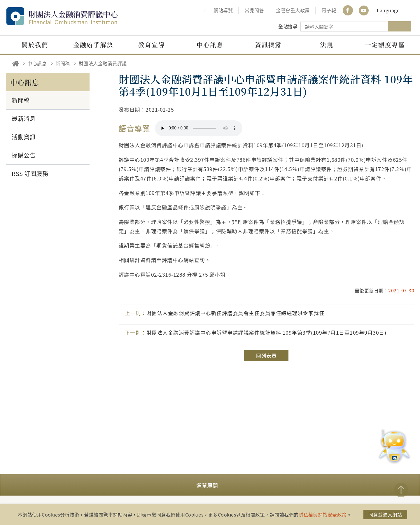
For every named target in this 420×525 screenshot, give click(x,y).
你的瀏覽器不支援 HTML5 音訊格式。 (199, 128)
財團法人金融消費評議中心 (74, 16)
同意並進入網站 (385, 515)
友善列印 (375, 63)
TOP (401, 490)
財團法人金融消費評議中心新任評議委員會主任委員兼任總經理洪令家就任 (225, 313)
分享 (359, 63)
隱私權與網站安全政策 (323, 515)
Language (388, 10)
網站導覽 (223, 10)
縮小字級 (408, 63)
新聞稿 (63, 63)
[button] (210, 485)
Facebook (348, 10)
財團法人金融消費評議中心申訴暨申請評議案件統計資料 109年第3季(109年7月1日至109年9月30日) (256, 332)
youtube (364, 10)
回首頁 (16, 63)
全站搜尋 (288, 26)
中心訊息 (37, 63)
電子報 (329, 10)
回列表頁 (266, 356)
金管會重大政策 (293, 10)
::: (206, 10)
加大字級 (392, 63)
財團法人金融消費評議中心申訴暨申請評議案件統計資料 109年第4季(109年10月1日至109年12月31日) (106, 63)
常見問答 (254, 10)
